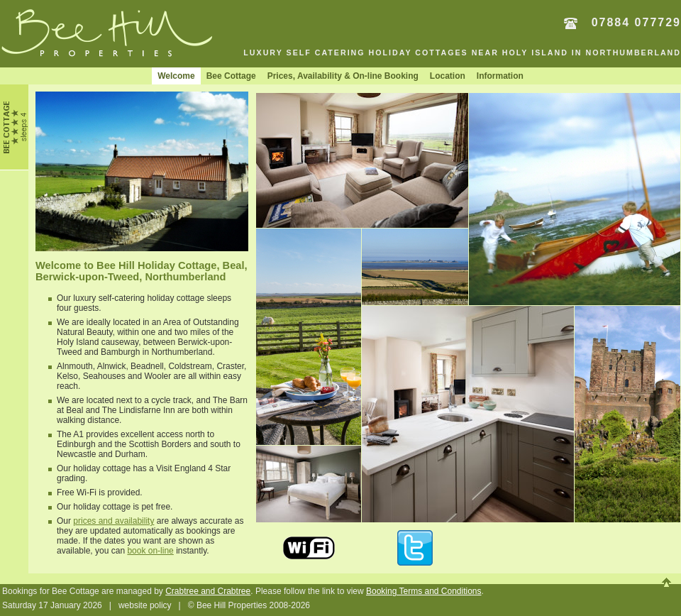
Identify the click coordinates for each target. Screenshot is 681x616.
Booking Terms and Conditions (424, 591)
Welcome (176, 76)
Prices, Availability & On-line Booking (343, 76)
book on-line (150, 551)
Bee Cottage (231, 76)
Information (500, 76)
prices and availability (113, 521)
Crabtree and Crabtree (208, 591)
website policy (145, 605)
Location (448, 76)
